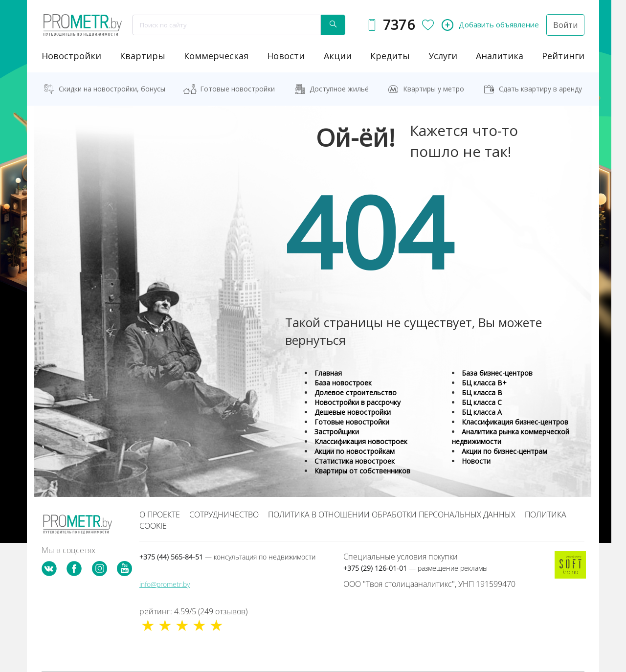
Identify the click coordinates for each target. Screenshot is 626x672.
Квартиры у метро (434, 89)
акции (338, 56)
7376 (399, 25)
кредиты (390, 56)
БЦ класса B (482, 392)
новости (286, 56)
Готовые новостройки (237, 89)
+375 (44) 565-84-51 (227, 557)
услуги (443, 56)
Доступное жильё (339, 89)
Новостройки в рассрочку (358, 402)
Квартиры (143, 56)
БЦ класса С (482, 402)
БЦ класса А (482, 412)
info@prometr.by (165, 584)
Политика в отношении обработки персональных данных (392, 515)
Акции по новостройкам (355, 451)
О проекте (160, 515)
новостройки (71, 56)
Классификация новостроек (361, 441)
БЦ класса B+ (484, 383)
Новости (476, 461)
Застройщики (337, 432)
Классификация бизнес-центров (515, 422)
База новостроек (343, 383)
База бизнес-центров (497, 373)
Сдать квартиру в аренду (540, 89)
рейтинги (563, 56)
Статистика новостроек (355, 461)
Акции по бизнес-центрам (504, 451)
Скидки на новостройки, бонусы (112, 89)
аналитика (500, 56)
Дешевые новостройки (353, 412)
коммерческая (216, 56)
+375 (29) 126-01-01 (415, 568)
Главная (328, 373)
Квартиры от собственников (362, 471)
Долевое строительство (356, 392)
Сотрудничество (224, 515)
